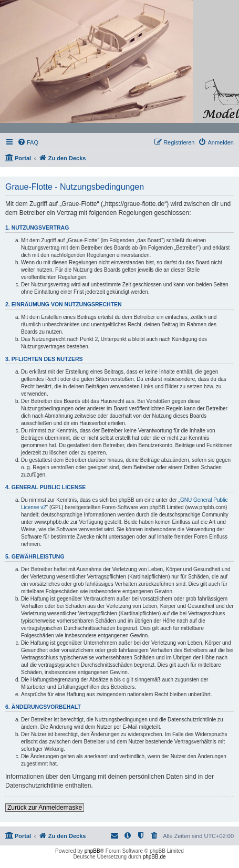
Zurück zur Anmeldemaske (45, 808)
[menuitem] (28, 142)
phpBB (92, 851)
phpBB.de (154, 857)
